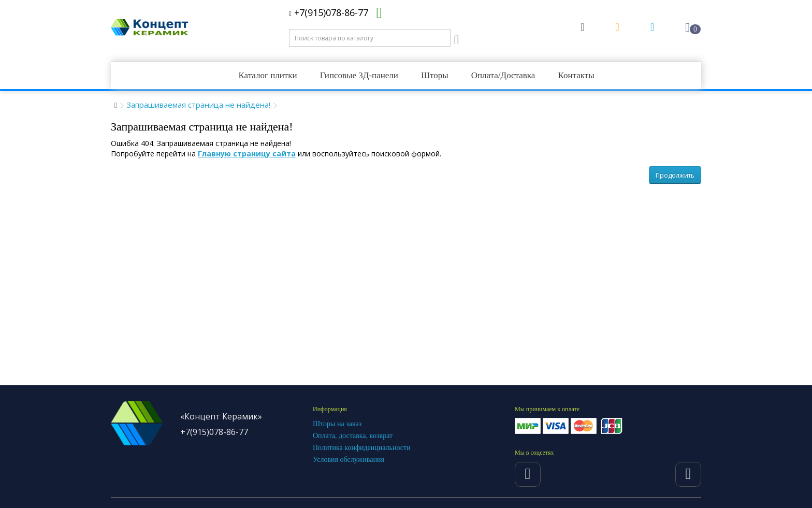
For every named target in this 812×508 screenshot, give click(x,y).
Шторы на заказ (337, 424)
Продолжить (675, 175)
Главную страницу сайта (247, 154)
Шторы (435, 75)
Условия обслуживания (349, 460)
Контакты (576, 75)
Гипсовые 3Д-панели (359, 75)
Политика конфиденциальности (362, 448)
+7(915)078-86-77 (329, 12)
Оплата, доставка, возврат (353, 436)
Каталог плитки (267, 75)
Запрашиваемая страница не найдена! (198, 105)
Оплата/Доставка (503, 75)
